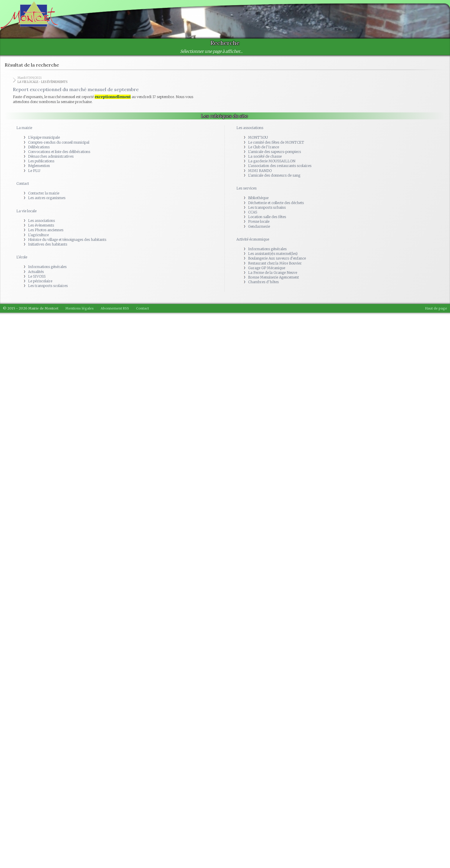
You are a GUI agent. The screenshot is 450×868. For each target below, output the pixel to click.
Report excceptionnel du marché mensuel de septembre (76, 89)
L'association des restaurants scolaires (280, 166)
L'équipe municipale (44, 137)
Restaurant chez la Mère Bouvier (275, 263)
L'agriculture (38, 235)
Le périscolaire (40, 281)
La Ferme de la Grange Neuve (273, 273)
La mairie (24, 128)
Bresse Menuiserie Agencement (273, 277)
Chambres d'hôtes (263, 282)
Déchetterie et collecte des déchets (276, 203)
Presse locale (259, 221)
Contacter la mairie (44, 193)
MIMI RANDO (260, 171)
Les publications (41, 161)
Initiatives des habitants (48, 244)
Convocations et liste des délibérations (59, 152)
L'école (22, 257)
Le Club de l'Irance (264, 147)
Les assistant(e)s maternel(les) (273, 254)
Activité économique (253, 239)
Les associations (41, 221)
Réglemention (39, 166)
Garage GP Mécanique (267, 268)
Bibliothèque (258, 198)
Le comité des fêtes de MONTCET (276, 142)
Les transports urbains (267, 207)
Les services (246, 188)
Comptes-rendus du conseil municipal (59, 142)
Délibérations (39, 147)
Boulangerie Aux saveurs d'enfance (277, 258)
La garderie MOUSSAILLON (272, 161)
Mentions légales (80, 308)
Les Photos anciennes (46, 230)
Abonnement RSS (115, 308)
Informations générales (47, 267)
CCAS (253, 212)
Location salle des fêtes (267, 217)
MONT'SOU (258, 137)
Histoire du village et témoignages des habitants (67, 240)
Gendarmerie (259, 226)
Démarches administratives (51, 156)
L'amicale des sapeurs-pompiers (274, 152)
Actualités (36, 272)
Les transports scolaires (48, 286)
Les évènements (41, 225)
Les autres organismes (47, 198)
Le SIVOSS (37, 276)
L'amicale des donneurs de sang (274, 175)
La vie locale (26, 211)
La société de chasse (265, 156)
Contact (23, 183)
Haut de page (436, 308)
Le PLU (34, 171)
